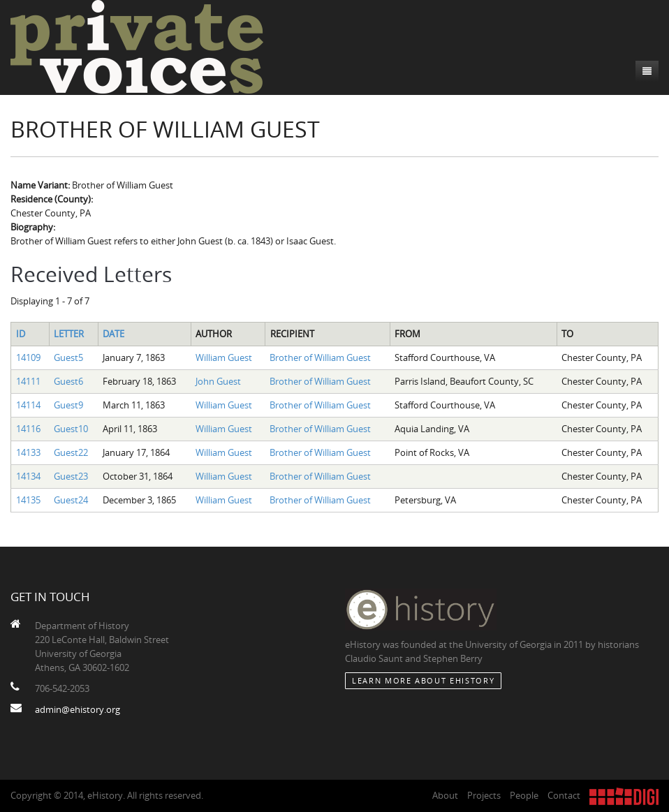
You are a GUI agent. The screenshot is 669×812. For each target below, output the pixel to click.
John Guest (218, 381)
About (445, 795)
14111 (28, 381)
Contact (564, 795)
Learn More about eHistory (423, 680)
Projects (484, 795)
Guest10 (71, 429)
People (524, 795)
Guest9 (68, 405)
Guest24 (71, 500)
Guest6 (68, 381)
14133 (28, 452)
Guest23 (71, 476)
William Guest (224, 357)
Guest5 (68, 357)
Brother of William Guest (320, 357)
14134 (28, 476)
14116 (28, 429)
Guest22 (71, 452)
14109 (28, 357)
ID (21, 334)
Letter (69, 334)
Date (113, 334)
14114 (28, 405)
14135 (28, 500)
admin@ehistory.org (78, 709)
